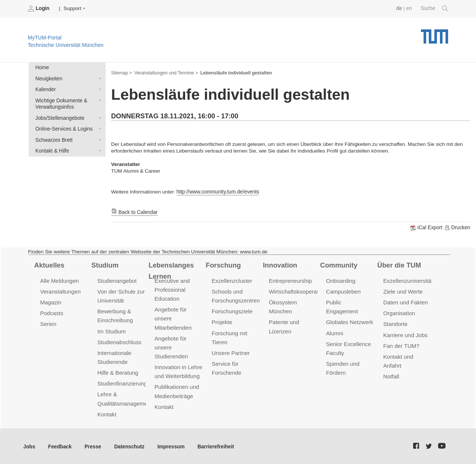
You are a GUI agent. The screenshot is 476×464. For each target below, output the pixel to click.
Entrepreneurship (290, 280)
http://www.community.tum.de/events (218, 192)
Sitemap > (121, 73)
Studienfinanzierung (122, 382)
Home (42, 68)
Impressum (170, 445)
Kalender (99, 89)
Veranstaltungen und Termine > (166, 73)
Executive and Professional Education (172, 289)
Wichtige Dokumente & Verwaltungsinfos (99, 100)
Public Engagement (350, 302)
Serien (48, 324)
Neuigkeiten (99, 78)
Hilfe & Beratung (118, 372)
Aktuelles (49, 265)
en (409, 8)
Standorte (395, 324)
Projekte (222, 322)
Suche (435, 9)
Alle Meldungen (59, 280)
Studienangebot (117, 280)
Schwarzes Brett (99, 139)
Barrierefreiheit (214, 445)
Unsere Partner (230, 352)
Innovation (280, 265)
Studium (105, 265)
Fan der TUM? (401, 345)
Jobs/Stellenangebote (99, 117)
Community (339, 265)
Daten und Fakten (406, 302)
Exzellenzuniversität (408, 280)
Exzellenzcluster (232, 280)
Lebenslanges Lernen (171, 270)
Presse (92, 445)
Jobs (29, 445)
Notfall (391, 375)
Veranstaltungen (60, 291)
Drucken (457, 228)
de (399, 8)
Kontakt (107, 413)
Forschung (223, 265)
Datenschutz (128, 445)
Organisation (399, 313)
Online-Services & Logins (99, 128)
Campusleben (343, 291)
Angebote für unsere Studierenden (171, 346)
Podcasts (52, 313)
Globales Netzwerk (350, 313)
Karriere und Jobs (405, 334)
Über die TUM (399, 265)
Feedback (60, 445)
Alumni (335, 324)
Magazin (51, 302)
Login (39, 9)
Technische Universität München (435, 34)
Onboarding (341, 280)
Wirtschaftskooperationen (300, 291)
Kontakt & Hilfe (99, 150)
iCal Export (427, 228)
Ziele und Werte (403, 291)
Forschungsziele (232, 311)
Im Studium (112, 331)
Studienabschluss (119, 341)
